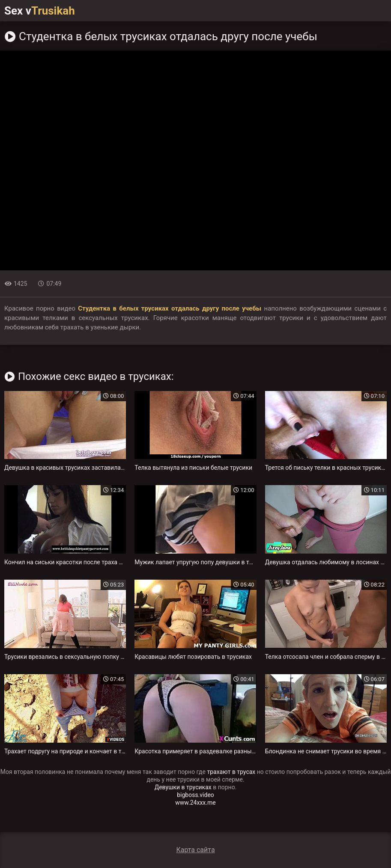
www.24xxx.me (195, 803)
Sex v (40, 11)
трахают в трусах (231, 772)
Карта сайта (195, 850)
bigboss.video (195, 795)
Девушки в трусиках (183, 787)
